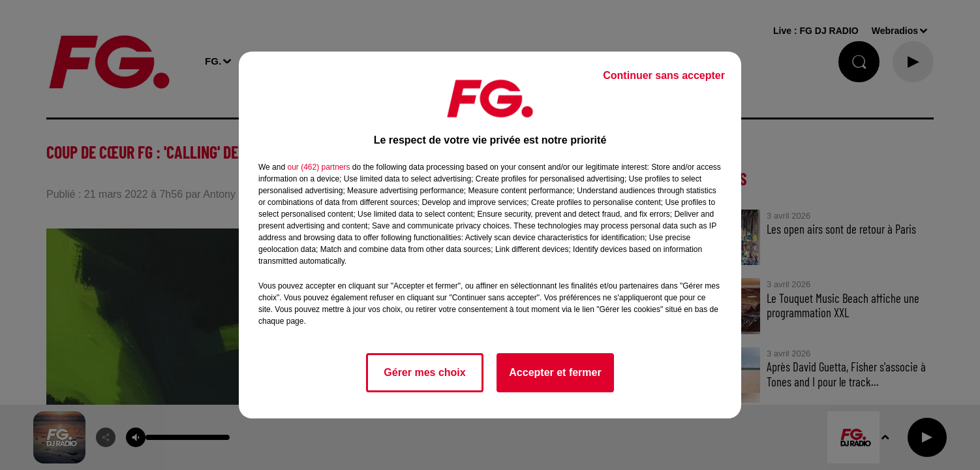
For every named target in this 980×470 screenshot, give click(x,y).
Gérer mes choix (424, 372)
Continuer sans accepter (664, 75)
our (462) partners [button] (318, 167)
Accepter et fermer (555, 372)
